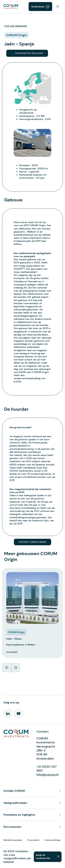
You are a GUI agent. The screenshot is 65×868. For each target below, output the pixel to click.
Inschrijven (38, 7)
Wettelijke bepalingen (13, 840)
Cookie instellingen (53, 840)
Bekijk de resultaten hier (43, 857)
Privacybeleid (33, 840)
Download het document (27, 53)
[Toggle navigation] (58, 7)
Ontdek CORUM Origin (32, 542)
